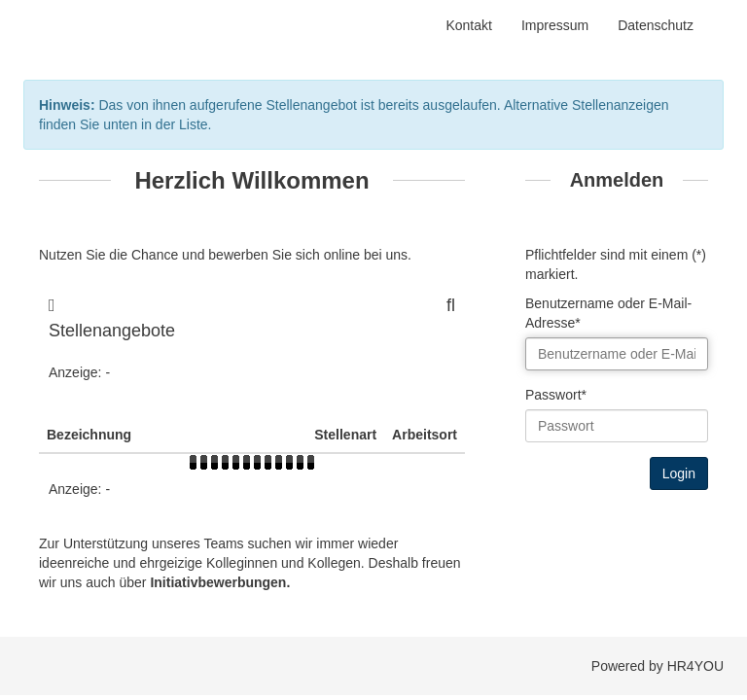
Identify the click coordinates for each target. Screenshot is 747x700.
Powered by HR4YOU (658, 666)
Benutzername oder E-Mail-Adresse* (608, 313)
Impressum (555, 25)
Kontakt (468, 25)
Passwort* (556, 395)
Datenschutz (656, 25)
